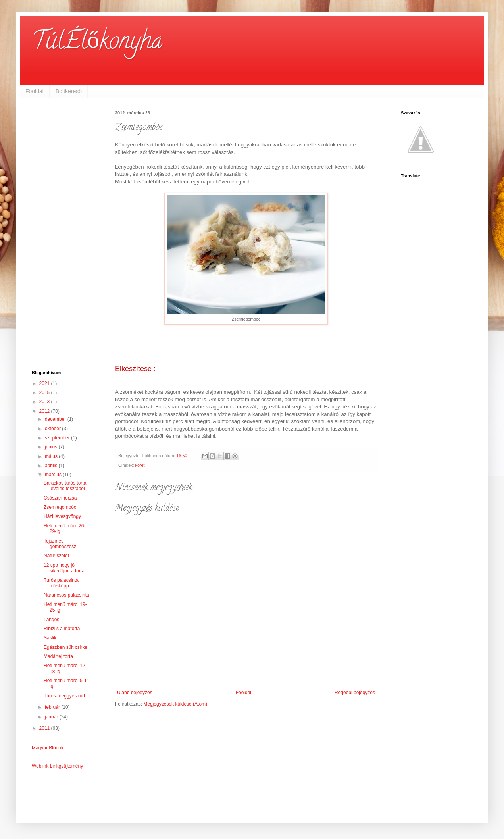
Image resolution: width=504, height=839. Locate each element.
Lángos (51, 620)
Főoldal (35, 91)
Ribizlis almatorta (62, 629)
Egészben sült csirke (65, 647)
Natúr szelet (56, 556)
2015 (45, 393)
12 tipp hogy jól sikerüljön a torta (64, 568)
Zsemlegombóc (60, 507)
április (52, 466)
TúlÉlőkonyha (97, 43)
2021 (45, 383)
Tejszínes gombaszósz (60, 544)
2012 (45, 411)
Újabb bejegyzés (135, 693)
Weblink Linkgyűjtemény (57, 766)
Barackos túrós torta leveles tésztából (65, 486)
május (52, 456)
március (54, 475)
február (53, 707)
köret (140, 465)
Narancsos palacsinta (66, 595)
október (53, 429)
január (52, 717)
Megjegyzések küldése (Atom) (175, 704)
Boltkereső (69, 91)
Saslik (50, 638)
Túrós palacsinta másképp (61, 583)
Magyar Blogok (48, 748)
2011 (45, 728)
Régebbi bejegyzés (355, 693)
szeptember (58, 438)
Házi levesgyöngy (62, 516)
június (52, 447)
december (56, 419)
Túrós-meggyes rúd (64, 696)
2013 (45, 402)
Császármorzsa (60, 498)
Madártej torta (58, 656)
